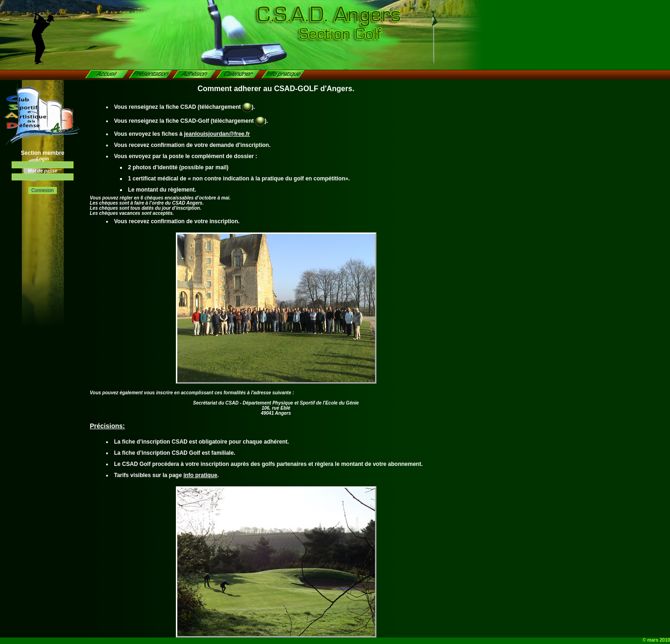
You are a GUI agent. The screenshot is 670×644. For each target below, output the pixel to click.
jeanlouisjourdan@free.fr (217, 134)
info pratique (200, 475)
